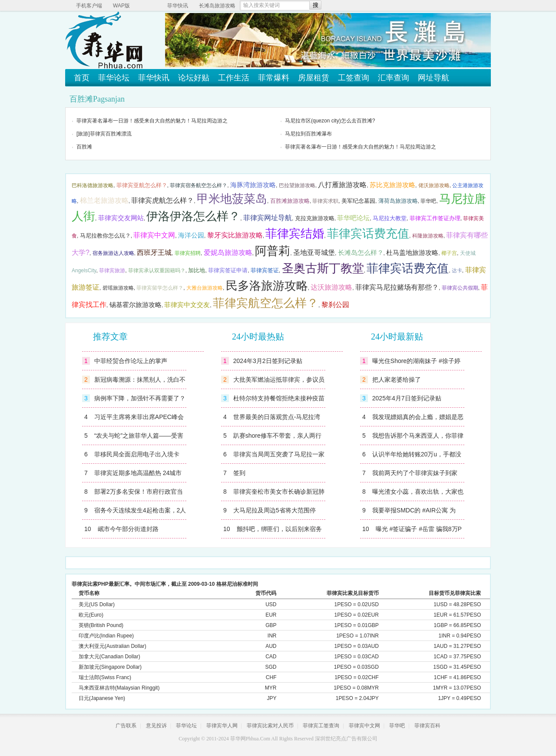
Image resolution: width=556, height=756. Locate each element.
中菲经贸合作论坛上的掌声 (131, 361)
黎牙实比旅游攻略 (235, 235)
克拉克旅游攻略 (315, 218)
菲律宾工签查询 (321, 726)
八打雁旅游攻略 (342, 185)
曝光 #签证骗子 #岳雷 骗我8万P (419, 529)
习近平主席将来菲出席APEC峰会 (139, 417)
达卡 (457, 271)
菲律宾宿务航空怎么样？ (199, 185)
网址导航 (434, 78)
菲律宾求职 (325, 201)
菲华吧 (428, 201)
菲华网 (238, 739)
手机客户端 (89, 6)
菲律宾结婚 (295, 234)
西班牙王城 (154, 253)
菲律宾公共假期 (460, 288)
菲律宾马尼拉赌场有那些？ (397, 287)
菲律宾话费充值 (368, 234)
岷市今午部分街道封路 (128, 529)
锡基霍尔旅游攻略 (136, 305)
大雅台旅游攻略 (205, 288)
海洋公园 (191, 235)
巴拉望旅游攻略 (297, 185)
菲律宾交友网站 (121, 218)
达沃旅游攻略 (331, 287)
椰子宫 (449, 253)
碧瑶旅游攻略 (118, 288)
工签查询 (354, 78)
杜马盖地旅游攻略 (412, 253)
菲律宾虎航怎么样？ (162, 200)
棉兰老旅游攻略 (104, 200)
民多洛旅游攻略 (267, 286)
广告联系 (126, 726)
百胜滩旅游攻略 (290, 201)
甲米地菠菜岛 (232, 199)
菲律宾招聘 (188, 253)
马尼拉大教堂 (390, 218)
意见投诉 (156, 726)
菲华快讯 (178, 6)
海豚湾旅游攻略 (253, 185)
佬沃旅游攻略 (434, 185)
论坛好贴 (194, 78)
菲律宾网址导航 (268, 218)
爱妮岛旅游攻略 (228, 253)
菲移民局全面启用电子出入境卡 (137, 454)
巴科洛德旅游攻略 (93, 185)
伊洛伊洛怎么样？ (193, 216)
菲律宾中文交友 (187, 305)
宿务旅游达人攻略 (113, 253)
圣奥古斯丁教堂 (323, 268)
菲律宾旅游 (112, 271)
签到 (239, 473)
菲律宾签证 (265, 270)
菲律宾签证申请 (228, 270)
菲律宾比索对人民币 (270, 726)
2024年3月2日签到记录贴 (268, 361)
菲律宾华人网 (222, 726)
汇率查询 (394, 78)
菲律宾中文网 (154, 235)
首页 (82, 78)
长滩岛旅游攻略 (217, 6)
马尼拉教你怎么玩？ (105, 236)
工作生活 (234, 78)
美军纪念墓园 (358, 201)
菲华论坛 (114, 78)
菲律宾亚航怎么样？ (142, 185)
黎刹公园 (335, 305)
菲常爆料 (274, 78)
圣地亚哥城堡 (314, 253)
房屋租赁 (314, 78)
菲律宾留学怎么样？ (160, 288)
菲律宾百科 (427, 726)
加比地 (197, 270)
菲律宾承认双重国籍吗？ (157, 271)
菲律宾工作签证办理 (435, 218)
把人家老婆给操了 (397, 380)
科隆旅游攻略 (428, 236)
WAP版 (121, 6)
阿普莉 (273, 251)
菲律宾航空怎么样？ (266, 303)
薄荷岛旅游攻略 (398, 201)
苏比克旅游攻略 (392, 185)
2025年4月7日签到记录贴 (407, 398)
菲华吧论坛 (353, 218)
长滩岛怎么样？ (361, 253)
